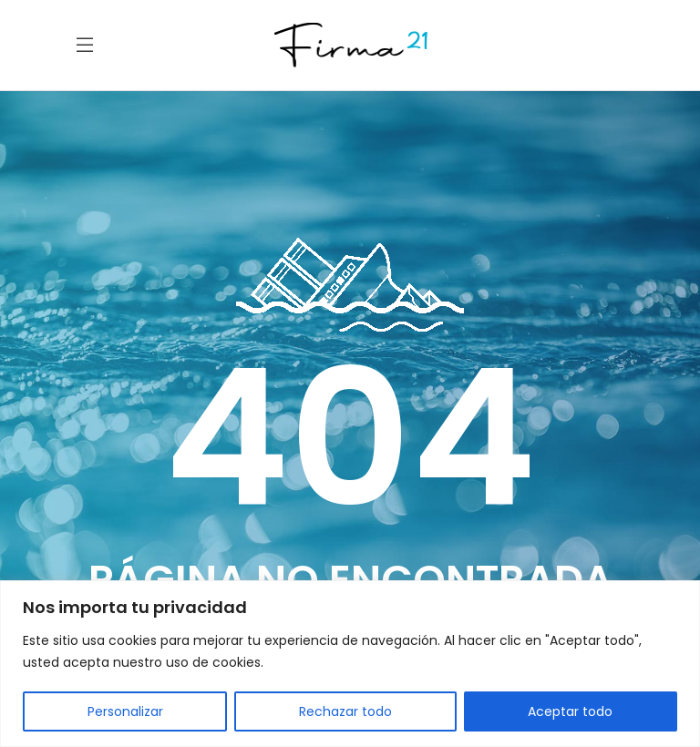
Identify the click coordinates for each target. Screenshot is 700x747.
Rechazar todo (345, 711)
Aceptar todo (570, 711)
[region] (350, 664)
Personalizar (125, 711)
